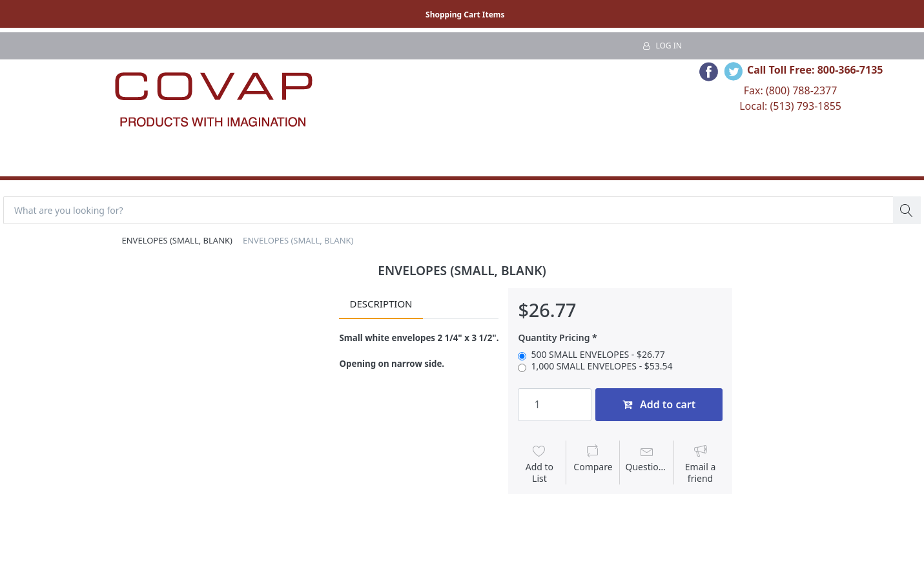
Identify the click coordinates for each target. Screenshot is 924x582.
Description (381, 304)
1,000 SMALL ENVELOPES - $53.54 (601, 366)
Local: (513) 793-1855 (790, 106)
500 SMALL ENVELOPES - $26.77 (598, 355)
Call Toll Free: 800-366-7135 (815, 70)
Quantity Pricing (554, 338)
